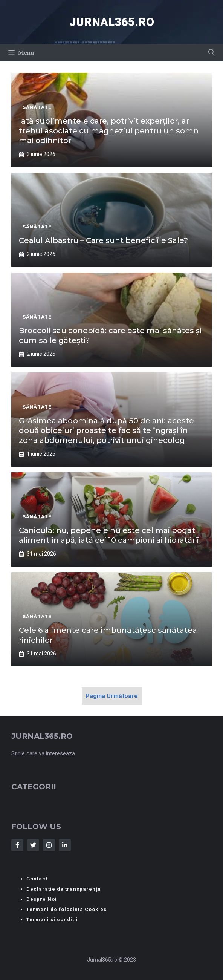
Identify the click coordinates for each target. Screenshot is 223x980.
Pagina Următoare (112, 696)
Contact (37, 879)
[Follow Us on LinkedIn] (65, 845)
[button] (212, 53)
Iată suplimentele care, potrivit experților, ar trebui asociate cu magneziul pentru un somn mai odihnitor (109, 131)
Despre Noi (42, 899)
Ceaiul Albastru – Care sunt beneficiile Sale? (103, 240)
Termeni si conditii (52, 920)
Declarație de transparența (64, 889)
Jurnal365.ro (112, 22)
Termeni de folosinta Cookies (66, 909)
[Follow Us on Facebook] (17, 845)
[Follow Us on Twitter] (33, 845)
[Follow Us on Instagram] (49, 845)
